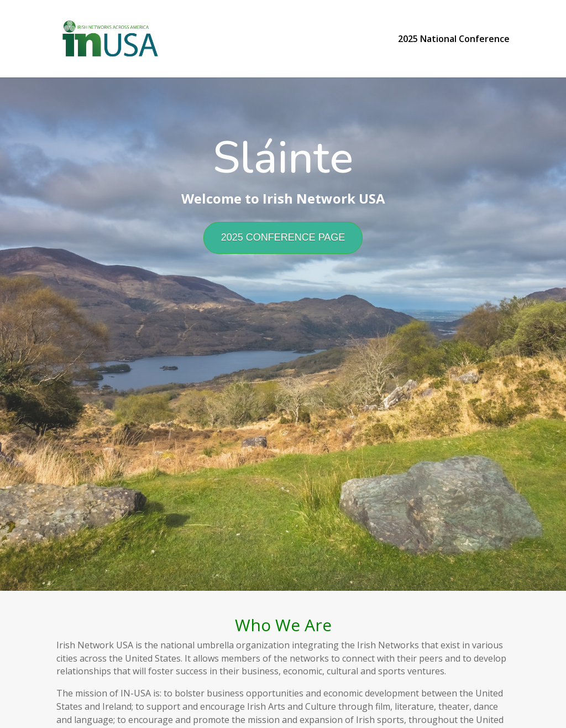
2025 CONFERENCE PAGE (283, 237)
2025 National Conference (454, 40)
